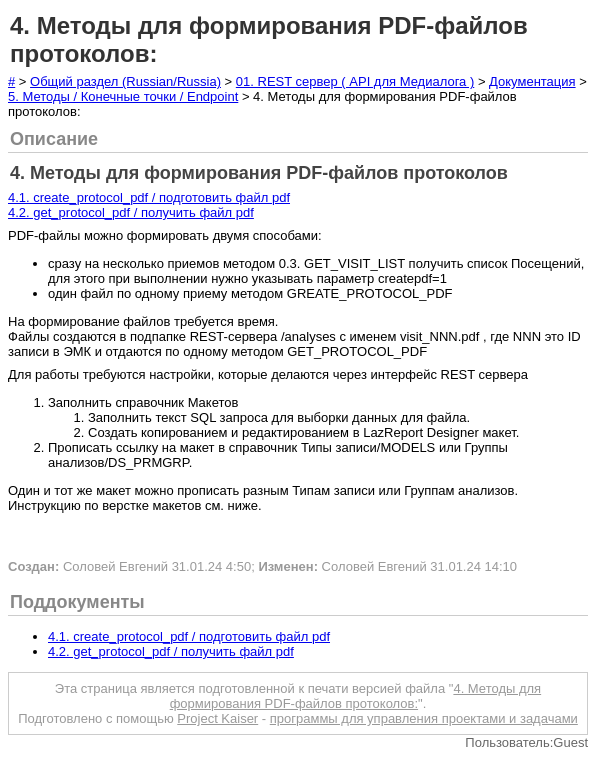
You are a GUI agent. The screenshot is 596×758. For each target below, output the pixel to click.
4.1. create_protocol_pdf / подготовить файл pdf (149, 197)
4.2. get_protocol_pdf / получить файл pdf (131, 212)
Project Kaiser (217, 718)
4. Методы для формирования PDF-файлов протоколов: (355, 696)
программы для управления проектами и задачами (424, 718)
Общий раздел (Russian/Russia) (125, 81)
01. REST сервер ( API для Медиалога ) (355, 81)
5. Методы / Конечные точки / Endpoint (123, 96)
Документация (532, 81)
